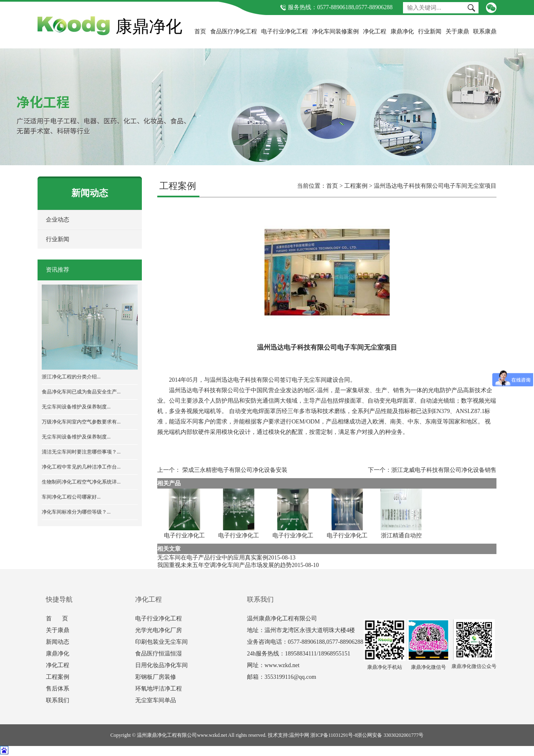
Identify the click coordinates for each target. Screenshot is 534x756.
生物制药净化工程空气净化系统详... (81, 482)
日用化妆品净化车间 (161, 665)
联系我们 (58, 700)
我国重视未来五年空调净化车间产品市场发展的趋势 (224, 565)
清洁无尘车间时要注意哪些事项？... (81, 452)
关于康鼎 (457, 31)
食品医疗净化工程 (234, 31)
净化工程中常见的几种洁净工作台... (81, 467)
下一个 (377, 470)
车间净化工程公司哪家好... (71, 497)
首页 (200, 31)
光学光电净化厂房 (159, 630)
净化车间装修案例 (335, 31)
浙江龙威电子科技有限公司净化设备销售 (444, 470)
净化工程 (375, 31)
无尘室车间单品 (156, 700)
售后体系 (58, 689)
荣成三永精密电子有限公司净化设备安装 (235, 470)
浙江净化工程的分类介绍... (71, 377)
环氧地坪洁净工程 (159, 689)
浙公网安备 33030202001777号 (390, 735)
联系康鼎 (485, 31)
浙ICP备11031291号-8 (334, 735)
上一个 (166, 470)
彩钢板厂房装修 (156, 677)
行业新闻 (430, 31)
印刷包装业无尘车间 (161, 642)
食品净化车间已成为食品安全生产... (81, 392)
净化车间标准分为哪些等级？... (76, 512)
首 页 (57, 619)
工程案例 (356, 186)
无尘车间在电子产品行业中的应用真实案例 (213, 558)
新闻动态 (58, 642)
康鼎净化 (402, 31)
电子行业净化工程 (285, 31)
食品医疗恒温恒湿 (159, 654)
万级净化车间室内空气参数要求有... (81, 422)
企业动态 (58, 220)
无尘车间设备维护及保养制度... (76, 407)
